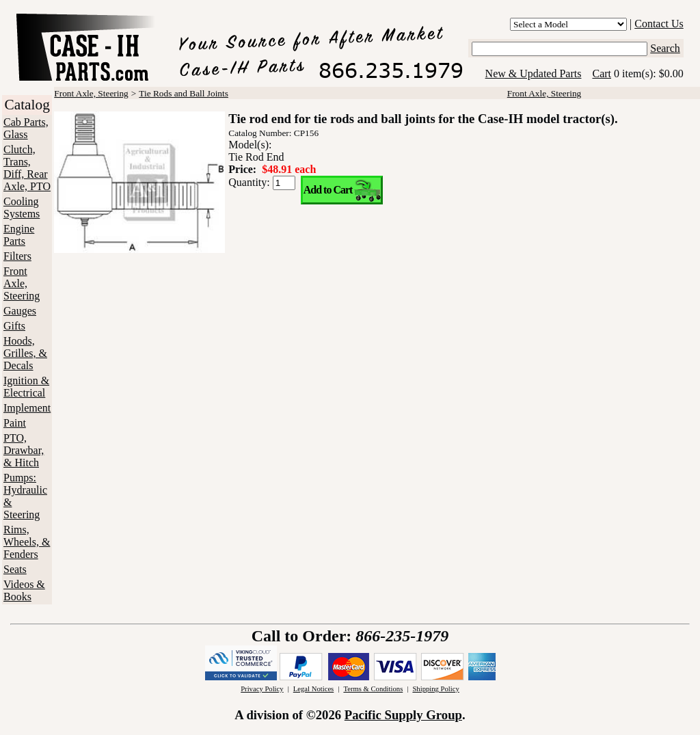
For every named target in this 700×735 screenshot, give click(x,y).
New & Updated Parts (534, 73)
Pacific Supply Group (403, 715)
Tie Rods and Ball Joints (184, 93)
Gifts (14, 326)
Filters (17, 256)
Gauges (20, 311)
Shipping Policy (435, 689)
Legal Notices (313, 689)
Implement (27, 408)
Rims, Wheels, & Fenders (27, 542)
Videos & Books (24, 590)
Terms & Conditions (373, 689)
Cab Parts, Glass (26, 128)
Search (665, 48)
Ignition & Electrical (26, 387)
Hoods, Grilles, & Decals (25, 353)
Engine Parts (19, 235)
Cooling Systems (22, 208)
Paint (15, 423)
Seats (15, 569)
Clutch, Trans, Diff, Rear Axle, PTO (27, 168)
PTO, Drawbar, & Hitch (24, 450)
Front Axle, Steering (22, 283)
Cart (602, 73)
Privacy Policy (262, 689)
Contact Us (659, 24)
